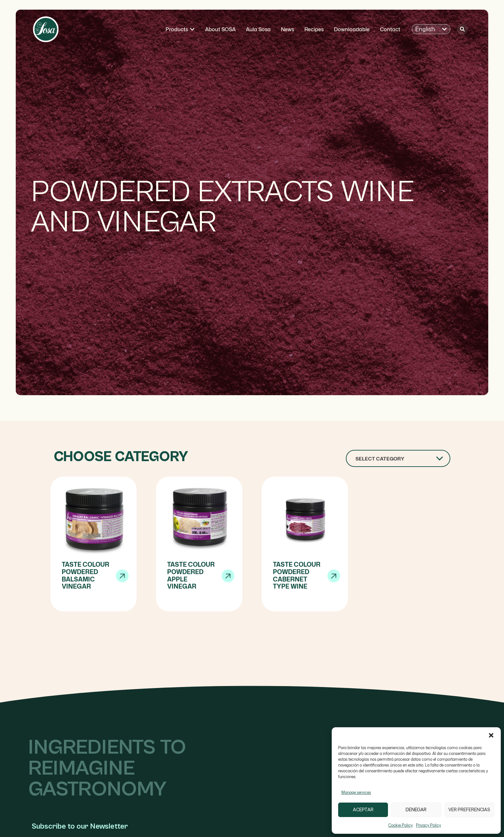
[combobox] (398, 458)
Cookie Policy (401, 825)
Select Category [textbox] (380, 459)
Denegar (416, 810)
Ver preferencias (469, 810)
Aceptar (363, 810)
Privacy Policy (428, 825)
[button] (491, 735)
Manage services (356, 792)
